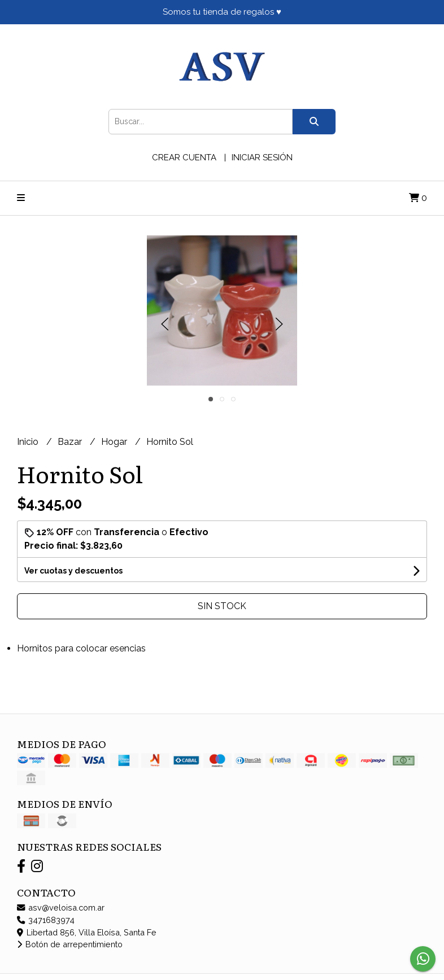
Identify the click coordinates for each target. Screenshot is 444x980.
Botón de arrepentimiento (70, 944)
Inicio (29, 442)
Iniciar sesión (262, 158)
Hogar (115, 442)
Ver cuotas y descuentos (73, 571)
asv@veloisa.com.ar (61, 907)
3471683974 (46, 920)
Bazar (71, 442)
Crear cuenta (184, 158)
